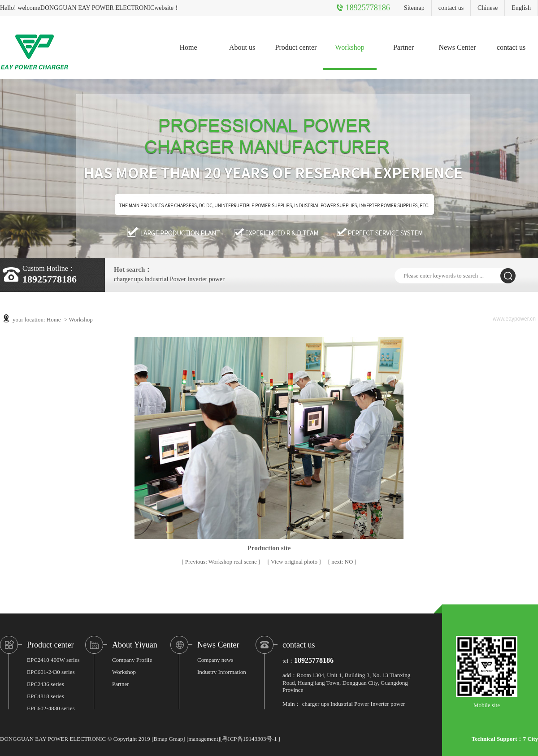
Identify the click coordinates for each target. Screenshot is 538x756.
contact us (451, 8)
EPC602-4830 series (51, 708)
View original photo (295, 562)
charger (123, 279)
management (203, 739)
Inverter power (206, 279)
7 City (530, 739)
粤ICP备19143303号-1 (249, 739)
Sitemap (414, 8)
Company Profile (132, 660)
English (521, 8)
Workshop (349, 47)
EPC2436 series (46, 684)
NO (343, 562)
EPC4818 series (46, 696)
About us (242, 47)
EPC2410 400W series (53, 660)
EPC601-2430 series (51, 672)
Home (188, 47)
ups (138, 279)
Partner (403, 47)
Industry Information (222, 672)
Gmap (176, 739)
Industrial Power (165, 279)
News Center (457, 47)
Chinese (488, 8)
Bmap (160, 739)
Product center (296, 47)
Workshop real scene (222, 562)
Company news (215, 660)
